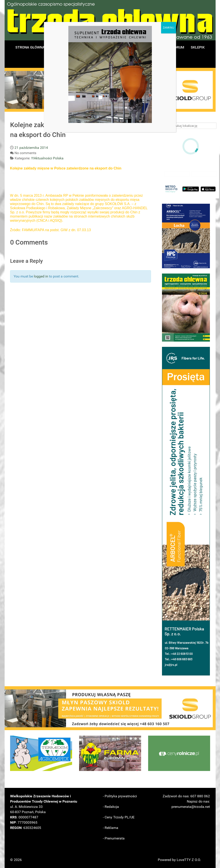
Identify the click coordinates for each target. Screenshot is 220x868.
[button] (186, 236)
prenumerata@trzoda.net (191, 807)
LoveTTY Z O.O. (189, 860)
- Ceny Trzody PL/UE (119, 817)
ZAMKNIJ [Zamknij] (169, 28)
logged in (41, 276)
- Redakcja (111, 807)
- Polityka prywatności (120, 796)
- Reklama (111, 828)
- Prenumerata (114, 838)
